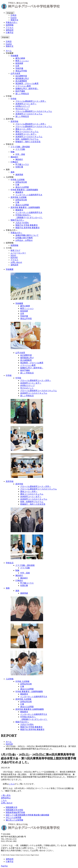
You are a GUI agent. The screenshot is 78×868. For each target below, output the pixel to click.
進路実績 (19, 175)
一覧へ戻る (6, 795)
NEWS (13, 255)
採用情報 (10, 25)
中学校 (13, 99)
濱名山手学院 (21, 71)
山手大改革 (15, 73)
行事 (17, 185)
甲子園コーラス (22, 164)
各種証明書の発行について (27, 235)
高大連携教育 (21, 81)
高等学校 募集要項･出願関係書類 (30, 709)
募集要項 (19, 192)
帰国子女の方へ (17, 220)
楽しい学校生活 (22, 94)
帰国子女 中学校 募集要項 (26, 225)
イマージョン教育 (23, 86)
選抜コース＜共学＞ (24, 129)
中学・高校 (20, 154)
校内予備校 (20, 91)
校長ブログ (15, 250)
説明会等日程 (21, 182)
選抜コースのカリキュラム (27, 132)
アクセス (10, 28)
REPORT (14, 258)
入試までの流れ (22, 223)
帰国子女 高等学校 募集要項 (27, 228)
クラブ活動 (20, 149)
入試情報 (10, 679)
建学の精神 (20, 58)
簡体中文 (14, 20)
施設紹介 (14, 157)
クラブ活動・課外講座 (20, 147)
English (14, 18)
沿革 (17, 66)
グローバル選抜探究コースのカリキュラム (34, 111)
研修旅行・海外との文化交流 (28, 142)
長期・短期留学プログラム (27, 139)
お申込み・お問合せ (24, 240)
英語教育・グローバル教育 (27, 84)
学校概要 (14, 56)
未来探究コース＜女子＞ (26, 104)
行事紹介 (14, 162)
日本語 (13, 15)
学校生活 (10, 563)
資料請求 (10, 30)
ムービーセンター (18, 253)
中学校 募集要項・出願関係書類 (24, 190)
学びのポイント (22, 109)
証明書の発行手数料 (24, 238)
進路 (13, 172)
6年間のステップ (23, 106)
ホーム (9, 51)
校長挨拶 (19, 63)
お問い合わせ (16, 262)
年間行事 (19, 167)
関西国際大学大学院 (14, 810)
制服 (13, 152)
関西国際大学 (12, 807)
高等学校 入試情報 (19, 197)
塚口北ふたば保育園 (14, 820)
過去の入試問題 (22, 187)
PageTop (4, 866)
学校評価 (19, 68)
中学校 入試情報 (18, 180)
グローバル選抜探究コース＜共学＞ (31, 101)
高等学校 (14, 121)
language (10, 13)
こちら (12, 784)
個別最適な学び (22, 78)
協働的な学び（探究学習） (27, 89)
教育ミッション (22, 61)
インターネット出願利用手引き (29, 195)
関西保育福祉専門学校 (15, 812)
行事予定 (10, 33)
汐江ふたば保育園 (13, 817)
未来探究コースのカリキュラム (29, 114)
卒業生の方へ (12, 22)
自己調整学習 (21, 76)
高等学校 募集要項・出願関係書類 (25, 207)
